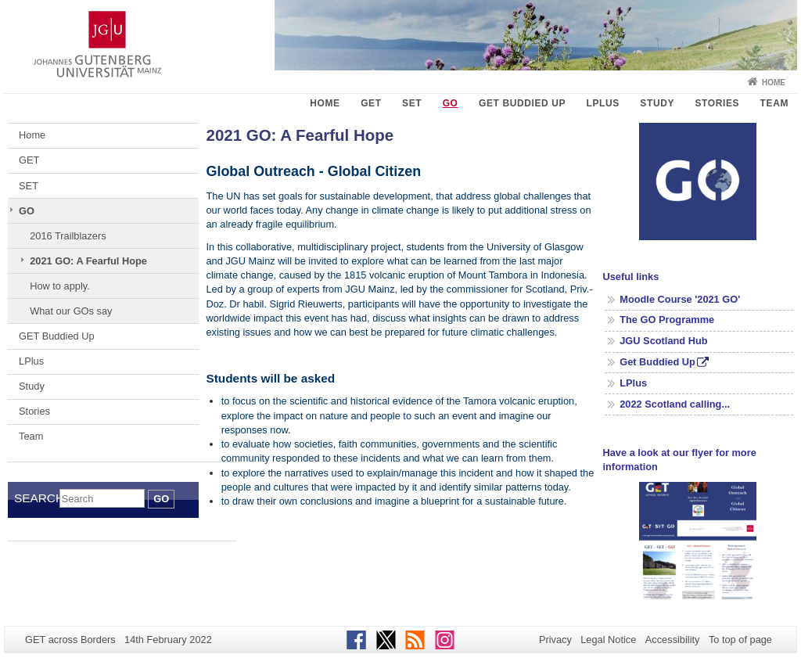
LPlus (603, 103)
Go (161, 499)
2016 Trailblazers (68, 236)
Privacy (555, 640)
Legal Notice (608, 640)
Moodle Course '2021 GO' (680, 299)
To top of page (740, 640)
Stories (717, 103)
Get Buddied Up (657, 362)
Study (657, 103)
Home (774, 83)
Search (37, 498)
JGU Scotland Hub (663, 341)
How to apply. (60, 286)
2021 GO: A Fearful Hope (88, 261)
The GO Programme (667, 320)
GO (451, 103)
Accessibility (673, 640)
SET (412, 103)
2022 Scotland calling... (675, 404)
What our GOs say (71, 311)
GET (371, 103)
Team (774, 103)
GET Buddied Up (522, 103)
